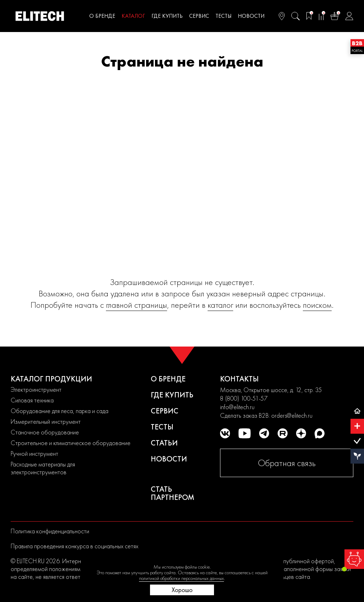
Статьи (164, 443)
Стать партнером (173, 493)
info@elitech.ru (237, 407)
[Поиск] (295, 16)
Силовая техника (32, 400)
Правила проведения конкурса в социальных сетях (74, 546)
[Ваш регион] (282, 16)
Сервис (199, 16)
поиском (317, 305)
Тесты (223, 16)
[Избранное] (309, 16)
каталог (220, 305)
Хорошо (182, 590)
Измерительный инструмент (46, 421)
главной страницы (136, 305)
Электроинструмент (36, 389)
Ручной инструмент (34, 453)
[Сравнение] (321, 16)
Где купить (167, 16)
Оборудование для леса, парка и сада (60, 411)
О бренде (102, 16)
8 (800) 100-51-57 (244, 398)
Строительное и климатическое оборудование (71, 443)
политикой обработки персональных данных (181, 578)
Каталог (133, 16)
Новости (251, 16)
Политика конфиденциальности (50, 531)
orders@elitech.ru (292, 415)
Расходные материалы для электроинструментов (43, 468)
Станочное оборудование (45, 432)
